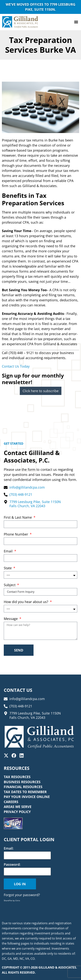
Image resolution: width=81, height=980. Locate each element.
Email (9, 551)
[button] (76, 22)
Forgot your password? (22, 895)
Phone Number (16, 534)
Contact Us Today (16, 366)
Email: (9, 848)
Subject (10, 585)
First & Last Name (18, 518)
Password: (12, 864)
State (8, 568)
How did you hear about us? (26, 602)
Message (11, 619)
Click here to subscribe (41, 391)
